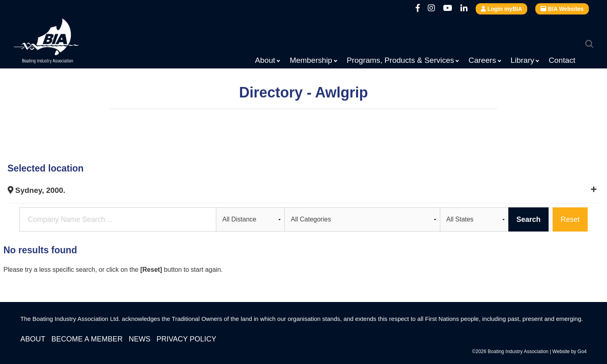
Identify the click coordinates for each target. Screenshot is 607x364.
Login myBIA (501, 9)
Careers (482, 60)
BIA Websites (562, 9)
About (265, 60)
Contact (562, 60)
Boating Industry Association (66, 42)
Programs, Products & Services (401, 60)
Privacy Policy (186, 339)
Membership (311, 60)
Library (523, 60)
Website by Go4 (569, 352)
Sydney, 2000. (37, 190)
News (140, 339)
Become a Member (87, 339)
